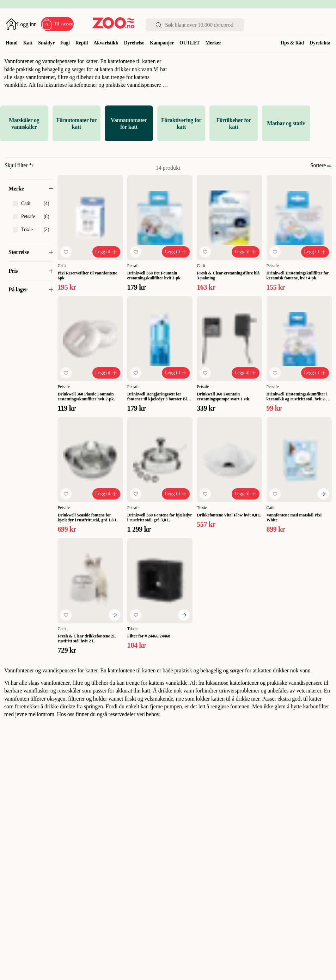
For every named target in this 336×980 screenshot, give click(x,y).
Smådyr (46, 43)
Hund (12, 43)
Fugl (65, 43)
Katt (28, 43)
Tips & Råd (292, 43)
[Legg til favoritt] (66, 252)
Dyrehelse (134, 43)
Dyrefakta (320, 43)
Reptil (82, 43)
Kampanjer (162, 43)
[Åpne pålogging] (21, 24)
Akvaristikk (106, 43)
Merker (213, 43)
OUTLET (190, 43)
